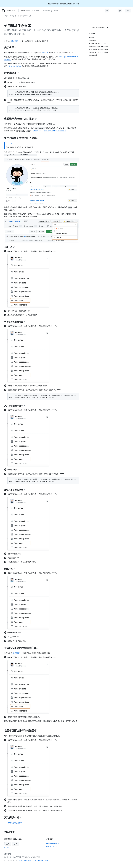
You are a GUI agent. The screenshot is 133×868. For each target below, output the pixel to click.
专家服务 (40, 860)
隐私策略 (7, 847)
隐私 (25, 860)
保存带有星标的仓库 (25, 16)
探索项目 (13, 16)
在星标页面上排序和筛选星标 (22, 730)
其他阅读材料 (13, 817)
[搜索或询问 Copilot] (75, 11)
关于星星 (10, 47)
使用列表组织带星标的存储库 (22, 138)
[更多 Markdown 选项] (107, 27)
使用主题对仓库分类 (15, 823)
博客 (46, 860)
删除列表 (10, 569)
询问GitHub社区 (53, 843)
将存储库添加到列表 (15, 322)
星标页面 (15, 41)
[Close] (127, 3)
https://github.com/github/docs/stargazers (49, 131)
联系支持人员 (52, 846)
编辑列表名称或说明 (15, 490)
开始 (6, 16)
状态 (30, 860)
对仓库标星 (12, 73)
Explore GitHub (15, 66)
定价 (34, 860)
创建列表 (10, 247)
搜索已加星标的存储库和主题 (22, 648)
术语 (21, 860)
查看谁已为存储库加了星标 (20, 119)
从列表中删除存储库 (15, 406)
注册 (128, 11)
